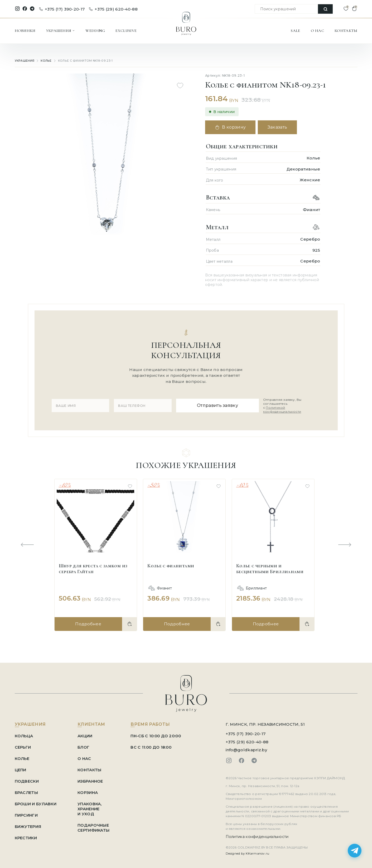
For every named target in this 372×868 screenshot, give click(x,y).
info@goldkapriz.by (246, 748)
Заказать (280, 127)
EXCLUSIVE (126, 31)
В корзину (231, 127)
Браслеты (27, 790)
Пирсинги (26, 813)
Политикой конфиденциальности (281, 409)
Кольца (24, 734)
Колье (45, 61)
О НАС (318, 31)
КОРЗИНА (89, 790)
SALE (295, 31)
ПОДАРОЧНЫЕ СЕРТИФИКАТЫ (95, 826)
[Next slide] (345, 543)
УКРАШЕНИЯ (61, 31)
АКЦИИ (86, 734)
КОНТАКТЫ (346, 31)
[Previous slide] (27, 543)
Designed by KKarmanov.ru (248, 851)
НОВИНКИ (25, 31)
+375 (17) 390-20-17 (62, 9)
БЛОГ (85, 745)
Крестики (26, 836)
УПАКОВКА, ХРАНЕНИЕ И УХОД (91, 807)
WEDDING (95, 31)
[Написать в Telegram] (355, 851)
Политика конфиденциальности (257, 835)
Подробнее (88, 622)
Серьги (23, 745)
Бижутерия (28, 824)
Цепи (21, 768)
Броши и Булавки (36, 802)
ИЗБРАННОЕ (92, 779)
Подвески (27, 779)
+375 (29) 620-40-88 (113, 9)
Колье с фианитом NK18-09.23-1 (82, 61)
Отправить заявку (214, 404)
